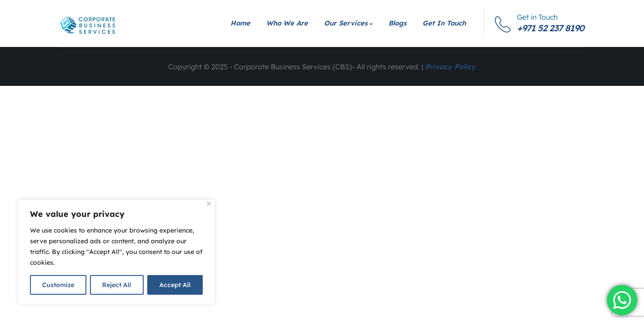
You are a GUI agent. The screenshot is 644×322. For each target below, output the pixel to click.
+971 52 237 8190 (550, 28)
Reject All (117, 285)
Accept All (175, 285)
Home (240, 23)
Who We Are (287, 23)
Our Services (348, 23)
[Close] (209, 204)
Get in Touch (444, 23)
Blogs (397, 23)
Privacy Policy (450, 67)
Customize (58, 285)
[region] (116, 252)
